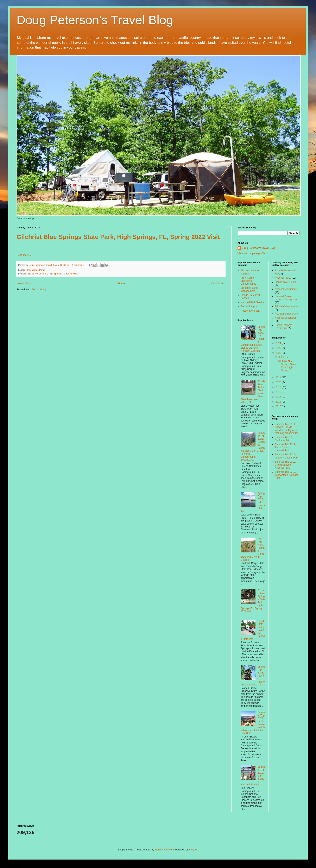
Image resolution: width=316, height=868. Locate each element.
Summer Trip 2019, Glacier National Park (287, 456)
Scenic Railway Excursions (283, 327)
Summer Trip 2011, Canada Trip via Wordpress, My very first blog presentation (287, 429)
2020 (279, 382)
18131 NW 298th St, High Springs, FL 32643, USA (53, 274)
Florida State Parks (36, 270)
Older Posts (218, 284)
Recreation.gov (249, 306)
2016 (279, 402)
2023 (279, 348)
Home (121, 284)
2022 (279, 353)
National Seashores (286, 318)
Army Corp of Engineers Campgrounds (248, 281)
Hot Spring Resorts (285, 314)
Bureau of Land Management (249, 289)
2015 (279, 406)
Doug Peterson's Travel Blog (95, 20)
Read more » (24, 255)
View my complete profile (251, 253)
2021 (279, 378)
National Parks (283, 278)
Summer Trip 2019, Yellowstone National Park (286, 475)
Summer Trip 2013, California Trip (285, 439)
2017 (279, 397)
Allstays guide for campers (250, 272)
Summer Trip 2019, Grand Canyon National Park (285, 465)
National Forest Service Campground (287, 298)
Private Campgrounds (287, 306)
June (281, 357)
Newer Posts (25, 284)
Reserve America (250, 311)
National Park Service (252, 302)
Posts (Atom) (39, 290)
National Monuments (286, 289)
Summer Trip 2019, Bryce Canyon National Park (285, 447)
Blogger (193, 850)
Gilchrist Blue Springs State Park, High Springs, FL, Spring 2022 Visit (118, 237)
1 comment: (78, 265)
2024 (279, 343)
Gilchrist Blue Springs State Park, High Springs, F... (287, 366)
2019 (279, 387)
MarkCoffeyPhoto (164, 850)
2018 (279, 392)
